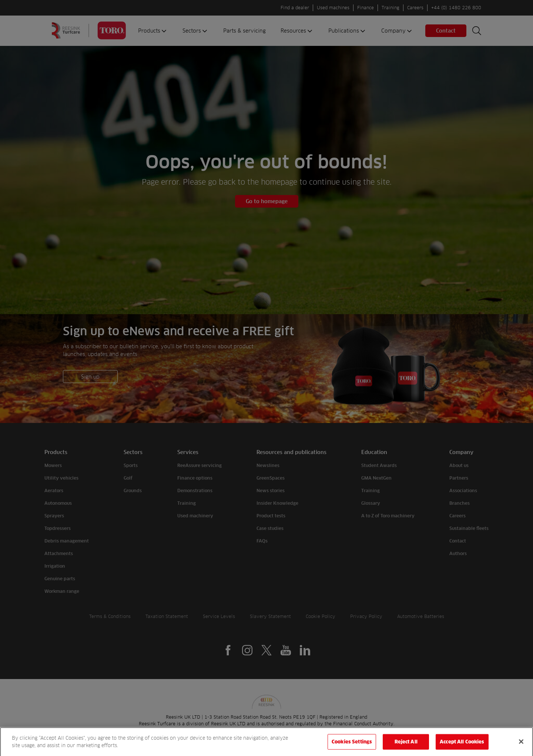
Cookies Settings (352, 746)
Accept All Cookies (462, 746)
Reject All (406, 746)
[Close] (521, 746)
